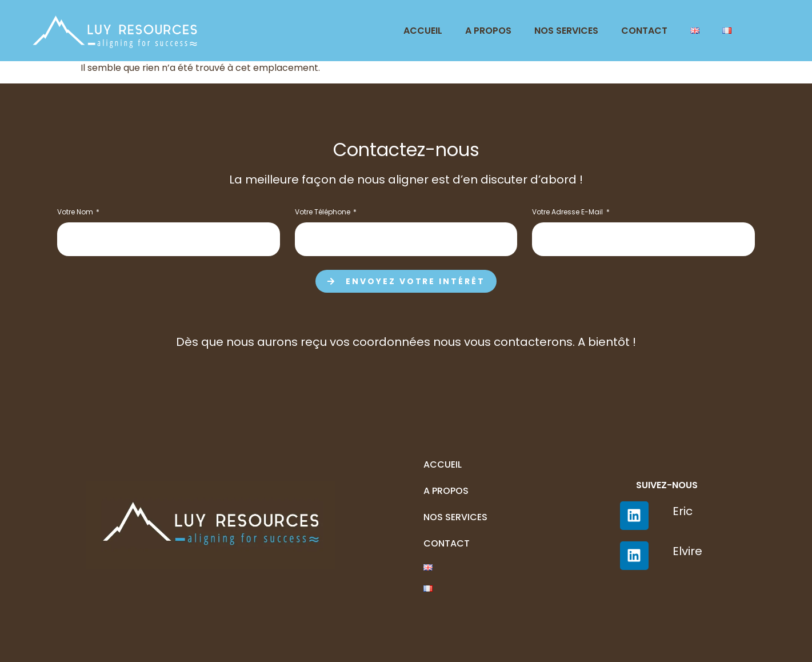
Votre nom (76, 213)
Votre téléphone (323, 213)
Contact (644, 31)
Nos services (566, 31)
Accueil (423, 31)
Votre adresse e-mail (568, 213)
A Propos (488, 31)
